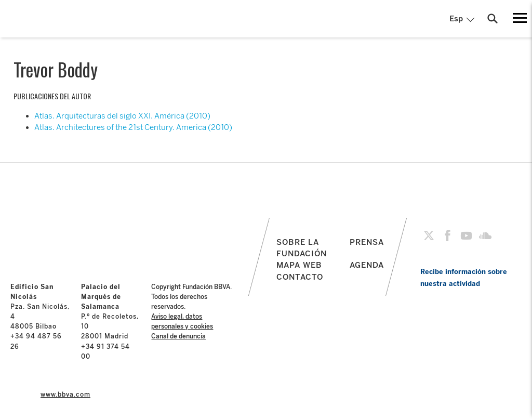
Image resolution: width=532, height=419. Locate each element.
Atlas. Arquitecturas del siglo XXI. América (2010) (122, 116)
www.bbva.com (65, 395)
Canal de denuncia (178, 336)
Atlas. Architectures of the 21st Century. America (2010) (133, 127)
